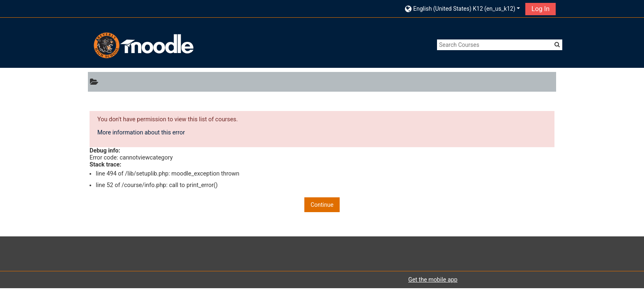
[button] (462, 8)
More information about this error (141, 133)
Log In (540, 9)
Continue (322, 205)
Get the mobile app (433, 280)
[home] (143, 45)
